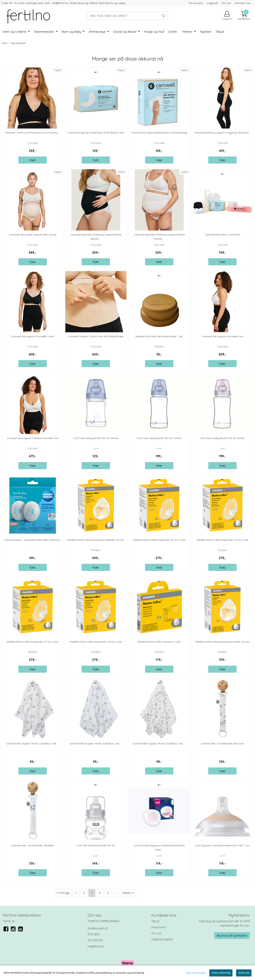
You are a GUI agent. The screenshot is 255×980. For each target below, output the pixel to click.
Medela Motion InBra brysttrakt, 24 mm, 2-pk (96, 642)
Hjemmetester (44, 32)
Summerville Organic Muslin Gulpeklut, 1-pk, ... (32, 743)
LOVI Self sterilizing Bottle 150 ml (96, 845)
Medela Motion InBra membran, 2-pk (159, 642)
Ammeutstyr (98, 32)
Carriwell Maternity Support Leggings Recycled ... (222, 133)
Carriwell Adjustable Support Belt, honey (33, 235)
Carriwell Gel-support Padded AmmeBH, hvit (33, 438)
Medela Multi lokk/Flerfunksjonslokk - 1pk (159, 336)
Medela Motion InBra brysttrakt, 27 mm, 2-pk (159, 540)
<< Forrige (63, 893)
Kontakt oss (243, 3)
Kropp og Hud (154, 32)
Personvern (196, 3)
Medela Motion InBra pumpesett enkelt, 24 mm (223, 642)
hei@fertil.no (96, 946)
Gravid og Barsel (125, 32)
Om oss (226, 3)
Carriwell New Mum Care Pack (223, 235)
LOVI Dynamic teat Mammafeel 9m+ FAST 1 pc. (223, 845)
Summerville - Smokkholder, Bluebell (32, 845)
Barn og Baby (72, 32)
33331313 (97, 940)
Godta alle (244, 973)
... (116, 893)
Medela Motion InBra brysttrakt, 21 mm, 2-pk (32, 642)
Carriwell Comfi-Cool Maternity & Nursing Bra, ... (33, 133)
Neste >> (128, 893)
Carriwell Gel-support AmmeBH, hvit (223, 336)
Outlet (172, 32)
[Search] (127, 16)
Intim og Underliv (15, 32)
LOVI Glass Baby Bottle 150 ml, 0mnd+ (96, 438)
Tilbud (155, 921)
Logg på (212, 3)
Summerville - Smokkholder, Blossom (223, 743)
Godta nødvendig (221, 973)
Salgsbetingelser (162, 939)
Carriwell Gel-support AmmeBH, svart (32, 336)
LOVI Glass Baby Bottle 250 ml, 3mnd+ (159, 438)
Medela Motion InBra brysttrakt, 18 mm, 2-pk (223, 540)
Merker (188, 32)
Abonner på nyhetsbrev (232, 936)
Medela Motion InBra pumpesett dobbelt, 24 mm (96, 540)
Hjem (4, 43)
